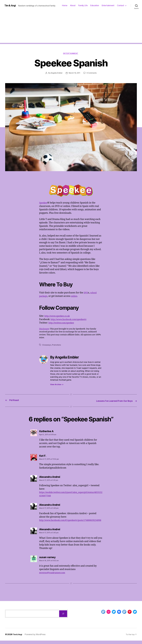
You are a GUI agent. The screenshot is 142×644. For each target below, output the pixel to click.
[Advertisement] (71, 27)
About (73, 5)
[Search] (63, 617)
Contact (121, 5)
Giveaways (47, 345)
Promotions (57, 345)
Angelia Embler (56, 73)
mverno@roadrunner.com (53, 576)
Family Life (83, 5)
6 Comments (92, 73)
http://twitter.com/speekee (63, 323)
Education (95, 5)
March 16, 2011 (75, 73)
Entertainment (108, 5)
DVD (86, 293)
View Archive (57, 385)
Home (65, 5)
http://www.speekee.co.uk (58, 316)
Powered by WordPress (36, 638)
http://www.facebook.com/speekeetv (70, 320)
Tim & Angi (11, 5)
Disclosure (44, 329)
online (75, 296)
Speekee (44, 203)
